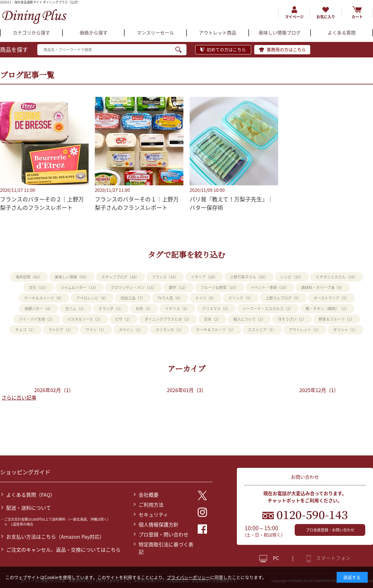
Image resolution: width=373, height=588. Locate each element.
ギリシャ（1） (345, 330)
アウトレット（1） (305, 330)
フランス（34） (165, 277)
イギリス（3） (177, 309)
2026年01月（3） (187, 390)
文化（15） (39, 287)
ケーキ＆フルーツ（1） (216, 330)
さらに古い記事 (19, 397)
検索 (181, 50)
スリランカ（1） (170, 330)
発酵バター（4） (39, 309)
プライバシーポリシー (188, 577)
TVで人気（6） (170, 298)
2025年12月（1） (319, 390)
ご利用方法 (151, 504)
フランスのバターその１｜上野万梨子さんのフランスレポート (137, 203)
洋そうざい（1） (292, 319)
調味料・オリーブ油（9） (323, 287)
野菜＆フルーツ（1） (336, 319)
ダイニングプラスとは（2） (168, 319)
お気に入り (326, 17)
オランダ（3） (111, 309)
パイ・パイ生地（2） (37, 319)
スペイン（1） (131, 330)
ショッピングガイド (25, 472)
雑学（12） (178, 287)
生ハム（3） (76, 309)
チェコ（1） (26, 330)
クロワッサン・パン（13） (134, 287)
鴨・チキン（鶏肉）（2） (327, 309)
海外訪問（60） (29, 277)
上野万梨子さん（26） (249, 277)
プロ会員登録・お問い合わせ (330, 530)
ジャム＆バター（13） (79, 287)
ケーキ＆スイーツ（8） (44, 298)
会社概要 (149, 495)
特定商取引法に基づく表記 (166, 548)
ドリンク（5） (241, 298)
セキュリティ (153, 514)
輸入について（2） (249, 319)
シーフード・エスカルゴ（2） (268, 309)
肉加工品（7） (133, 298)
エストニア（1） (262, 330)
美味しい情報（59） (72, 277)
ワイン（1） (96, 330)
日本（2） (212, 319)
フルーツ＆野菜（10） (219, 287)
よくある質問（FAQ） (31, 495)
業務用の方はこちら (286, 49)
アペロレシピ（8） (92, 298)
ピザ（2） (124, 319)
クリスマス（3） (216, 309)
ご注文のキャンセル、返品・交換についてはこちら (63, 550)
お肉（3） (144, 309)
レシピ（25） (292, 277)
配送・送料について (29, 508)
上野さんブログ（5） (283, 298)
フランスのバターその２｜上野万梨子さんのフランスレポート (42, 203)
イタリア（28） (204, 277)
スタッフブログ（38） (120, 277)
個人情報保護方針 (159, 524)
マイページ (294, 17)
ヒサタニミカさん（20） (337, 277)
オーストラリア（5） (331, 298)
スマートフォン (333, 558)
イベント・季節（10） (270, 287)
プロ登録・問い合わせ (163, 534)
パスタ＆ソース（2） (85, 319)
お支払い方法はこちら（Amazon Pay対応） (55, 536)
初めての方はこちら (226, 49)
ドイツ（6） (206, 298)
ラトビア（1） (61, 330)
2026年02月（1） (54, 390)
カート (357, 17)
